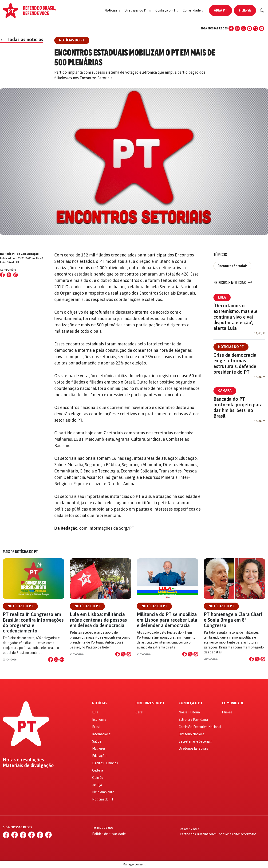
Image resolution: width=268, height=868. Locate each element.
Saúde (97, 741)
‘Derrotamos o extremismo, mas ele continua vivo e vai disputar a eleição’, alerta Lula (235, 317)
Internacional (102, 734)
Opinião (98, 778)
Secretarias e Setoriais (195, 741)
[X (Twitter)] (243, 28)
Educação (99, 756)
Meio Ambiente (103, 792)
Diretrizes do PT (150, 703)
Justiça (97, 785)
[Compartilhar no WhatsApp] (16, 275)
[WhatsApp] (256, 28)
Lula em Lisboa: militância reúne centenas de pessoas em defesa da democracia (98, 620)
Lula (222, 297)
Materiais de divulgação (28, 765)
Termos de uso (103, 828)
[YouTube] (249, 28)
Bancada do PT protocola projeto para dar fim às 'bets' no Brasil (238, 407)
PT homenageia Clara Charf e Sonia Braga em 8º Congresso (233, 620)
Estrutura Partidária (193, 720)
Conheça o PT (191, 703)
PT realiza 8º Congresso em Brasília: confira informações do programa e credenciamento (33, 622)
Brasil (96, 727)
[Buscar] (262, 11)
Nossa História (189, 712)
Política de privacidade (109, 834)
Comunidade (233, 703)
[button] (112, 10)
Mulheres (99, 748)
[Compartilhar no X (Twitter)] (9, 275)
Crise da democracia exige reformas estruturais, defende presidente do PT (235, 363)
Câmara (225, 391)
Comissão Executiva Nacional (200, 727)
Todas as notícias (22, 39)
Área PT (221, 10)
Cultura (98, 770)
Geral (139, 712)
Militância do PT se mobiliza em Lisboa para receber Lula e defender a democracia (167, 620)
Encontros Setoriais (232, 266)
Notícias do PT (231, 347)
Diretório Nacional (192, 734)
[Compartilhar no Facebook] (2, 275)
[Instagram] (237, 28)
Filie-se (245, 10)
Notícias (100, 703)
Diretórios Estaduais (193, 748)
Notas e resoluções (23, 760)
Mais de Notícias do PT (20, 552)
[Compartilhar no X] (56, 660)
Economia (99, 720)
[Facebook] (231, 28)
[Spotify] (262, 28)
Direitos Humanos (105, 763)
